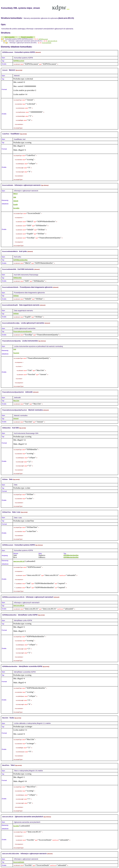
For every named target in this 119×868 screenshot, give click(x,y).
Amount (16, 419)
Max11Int (16, 401)
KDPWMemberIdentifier (71, 555)
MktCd (16, 194)
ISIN (15, 197)
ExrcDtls (16, 826)
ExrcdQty (16, 208)
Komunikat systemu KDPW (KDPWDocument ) (19, 39)
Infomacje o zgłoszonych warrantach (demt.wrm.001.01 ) (25, 41)
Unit (15, 349)
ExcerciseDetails (47, 43)
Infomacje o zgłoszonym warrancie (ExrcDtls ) (23, 43)
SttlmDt (16, 201)
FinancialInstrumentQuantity (23, 332)
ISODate (16, 296)
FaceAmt (16, 353)
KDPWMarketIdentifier (21, 260)
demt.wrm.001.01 (52, 41)
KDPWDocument (43, 39)
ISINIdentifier (18, 278)
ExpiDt (16, 205)
